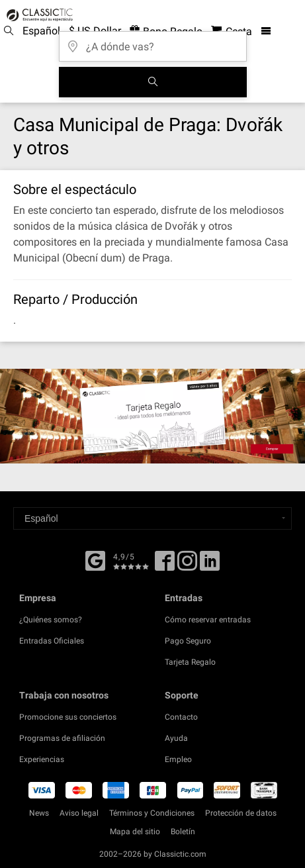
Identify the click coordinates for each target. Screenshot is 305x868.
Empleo (178, 759)
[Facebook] (95, 559)
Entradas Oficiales (52, 641)
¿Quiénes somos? (51, 620)
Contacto (181, 717)
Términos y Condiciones (152, 813)
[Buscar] (153, 82)
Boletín (183, 832)
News (39, 813)
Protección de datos (241, 813)
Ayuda (176, 738)
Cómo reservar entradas (208, 620)
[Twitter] (187, 565)
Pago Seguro (188, 641)
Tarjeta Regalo (190, 662)
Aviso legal (79, 813)
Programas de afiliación (62, 738)
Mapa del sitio (135, 832)
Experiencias (42, 759)
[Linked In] (210, 565)
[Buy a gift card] (152, 416)
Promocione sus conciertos (68, 717)
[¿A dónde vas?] (153, 42)
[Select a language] (152, 518)
